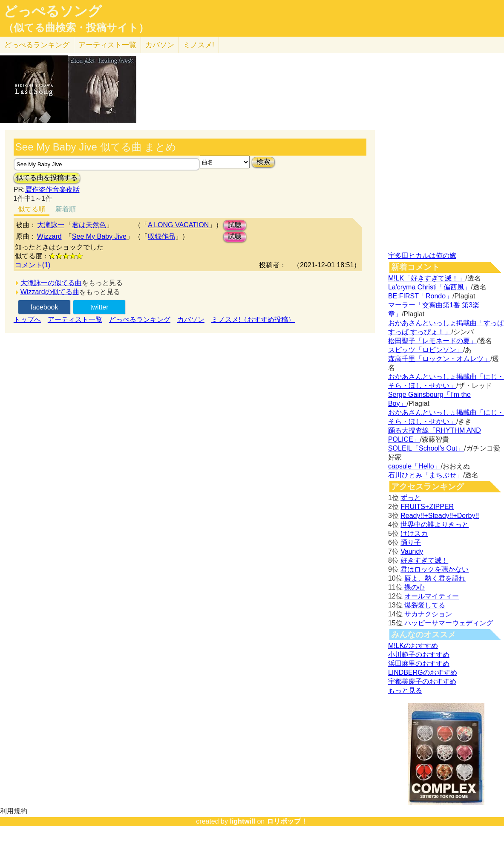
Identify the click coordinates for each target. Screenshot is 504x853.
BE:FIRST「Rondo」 (420, 296)
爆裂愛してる (425, 605)
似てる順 (32, 209)
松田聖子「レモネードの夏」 (432, 341)
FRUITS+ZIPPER (427, 507)
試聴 (235, 225)
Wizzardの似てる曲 (50, 292)
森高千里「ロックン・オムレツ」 (439, 359)
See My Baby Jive (99, 236)
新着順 (66, 209)
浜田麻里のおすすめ (419, 664)
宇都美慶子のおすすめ (422, 681)
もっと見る (405, 690)
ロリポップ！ (287, 821)
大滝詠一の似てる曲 (51, 283)
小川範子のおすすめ (419, 655)
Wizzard (49, 236)
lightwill (242, 821)
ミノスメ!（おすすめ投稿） (253, 320)
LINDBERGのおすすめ (423, 672)
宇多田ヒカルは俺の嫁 (422, 256)
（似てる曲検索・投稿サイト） (76, 28)
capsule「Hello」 (415, 466)
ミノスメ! (199, 45)
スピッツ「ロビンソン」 (426, 350)
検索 (263, 162)
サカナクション (428, 614)
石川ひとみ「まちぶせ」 (426, 475)
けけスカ (414, 533)
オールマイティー (432, 596)
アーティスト (107, 45)
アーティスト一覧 (75, 320)
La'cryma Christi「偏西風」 (429, 287)
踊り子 (411, 542)
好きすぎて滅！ (424, 560)
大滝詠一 (51, 225)
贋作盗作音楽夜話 (52, 189)
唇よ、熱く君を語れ (435, 578)
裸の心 (415, 587)
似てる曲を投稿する (47, 178)
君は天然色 (89, 225)
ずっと (411, 498)
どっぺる (37, 45)
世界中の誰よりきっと (435, 525)
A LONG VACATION (178, 225)
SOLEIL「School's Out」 (426, 448)
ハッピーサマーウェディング (449, 623)
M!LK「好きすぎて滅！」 (427, 278)
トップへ (27, 320)
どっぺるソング (53, 11)
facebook (45, 307)
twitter (99, 307)
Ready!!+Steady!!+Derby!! (440, 516)
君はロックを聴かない (435, 569)
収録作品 (161, 236)
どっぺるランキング (140, 320)
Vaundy (412, 551)
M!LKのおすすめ (413, 646)
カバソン (160, 45)
